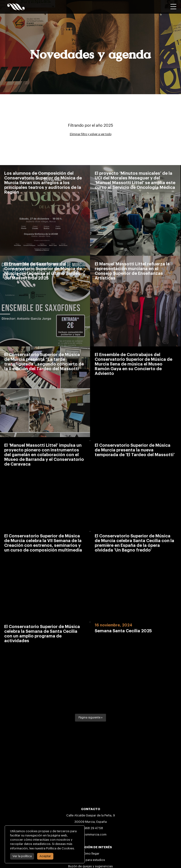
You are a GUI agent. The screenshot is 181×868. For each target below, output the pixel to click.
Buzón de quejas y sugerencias (90, 866)
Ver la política (22, 856)
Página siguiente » (90, 718)
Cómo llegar (90, 854)
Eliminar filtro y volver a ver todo (91, 134)
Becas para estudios (90, 860)
